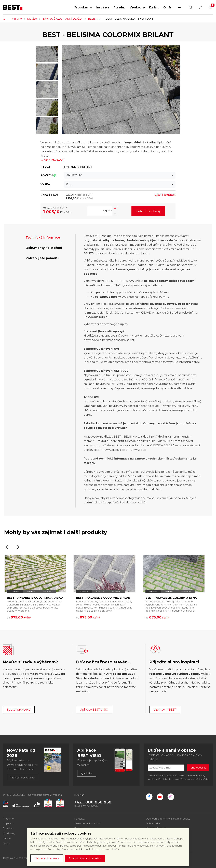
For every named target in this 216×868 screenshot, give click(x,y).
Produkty (81, 8)
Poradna (120, 8)
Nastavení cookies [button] (47, 858)
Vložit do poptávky (148, 211)
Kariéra (154, 8)
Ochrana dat (153, 824)
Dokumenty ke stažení (88, 824)
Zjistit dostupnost (165, 195)
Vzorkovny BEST (165, 710)
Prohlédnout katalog (22, 778)
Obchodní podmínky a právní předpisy (168, 819)
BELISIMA (94, 19)
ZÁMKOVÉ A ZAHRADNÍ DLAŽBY (63, 19)
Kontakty (80, 819)
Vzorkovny (137, 8)
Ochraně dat (202, 779)
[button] (91, 9)
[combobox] (120, 175)
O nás (167, 8)
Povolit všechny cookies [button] (85, 858)
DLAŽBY (32, 19)
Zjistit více (87, 773)
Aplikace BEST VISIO (94, 710)
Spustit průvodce (19, 710)
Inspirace (103, 8)
